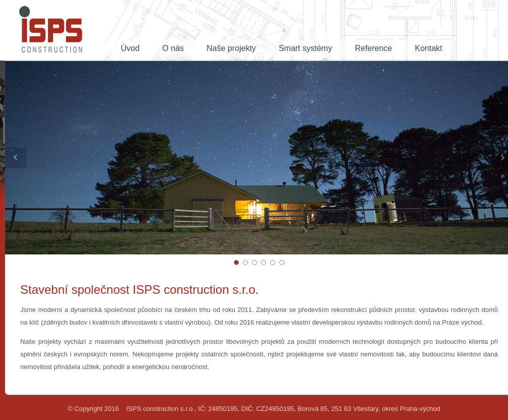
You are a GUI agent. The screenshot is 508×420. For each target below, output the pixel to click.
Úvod (130, 48)
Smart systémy (306, 48)
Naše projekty (231, 48)
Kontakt (429, 48)
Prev (16, 157)
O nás (173, 48)
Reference (374, 48)
